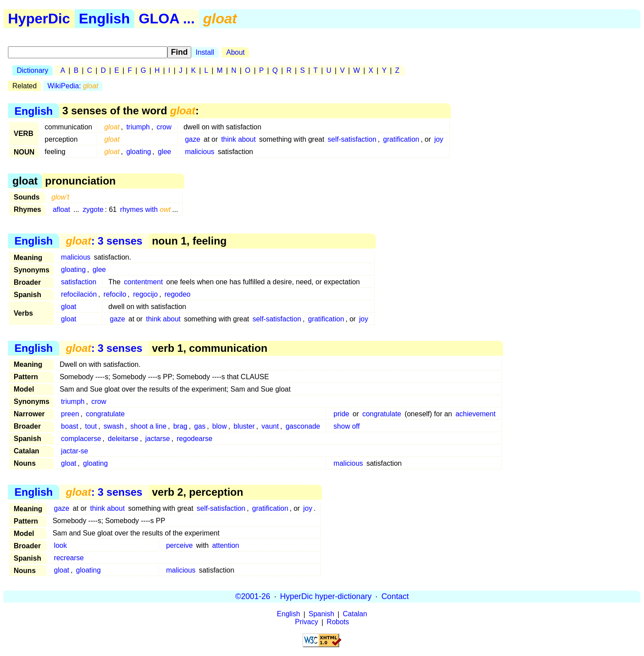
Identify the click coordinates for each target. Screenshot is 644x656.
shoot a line (148, 426)
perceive (179, 545)
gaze (193, 139)
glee (164, 152)
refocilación (79, 294)
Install (205, 52)
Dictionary (32, 70)
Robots (338, 622)
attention (225, 545)
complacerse (81, 439)
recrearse (69, 558)
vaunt (270, 426)
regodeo (177, 294)
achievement (475, 414)
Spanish (322, 614)
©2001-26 (253, 596)
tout (91, 426)
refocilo (115, 294)
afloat (61, 209)
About (235, 52)
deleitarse (123, 439)
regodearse (195, 439)
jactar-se (74, 451)
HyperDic (39, 19)
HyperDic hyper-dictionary (326, 596)
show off (347, 426)
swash (113, 426)
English (105, 19)
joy (439, 139)
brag (180, 426)
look (60, 545)
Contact (395, 596)
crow (164, 127)
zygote (93, 209)
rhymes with (146, 209)
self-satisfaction (352, 139)
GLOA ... (167, 19)
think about (239, 139)
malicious (200, 152)
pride (341, 414)
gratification (401, 139)
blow (220, 426)
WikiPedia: (73, 86)
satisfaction (79, 282)
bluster (244, 426)
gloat (69, 307)
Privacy (307, 622)
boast (70, 426)
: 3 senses (104, 241)
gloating (139, 152)
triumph (138, 127)
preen (70, 414)
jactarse (158, 439)
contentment (144, 282)
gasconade (303, 426)
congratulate (105, 414)
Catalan (355, 614)
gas (200, 426)
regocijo (145, 294)
